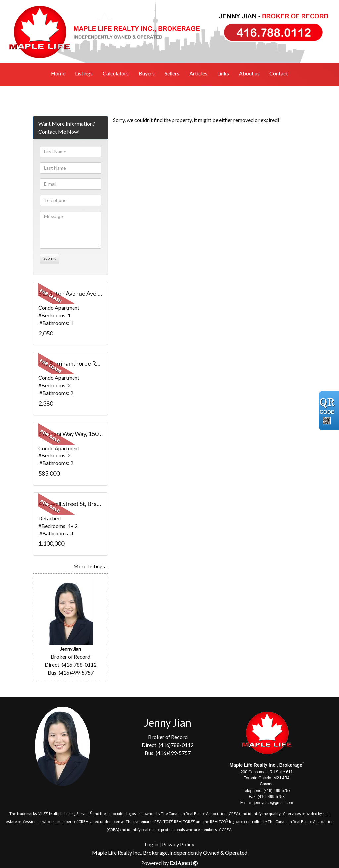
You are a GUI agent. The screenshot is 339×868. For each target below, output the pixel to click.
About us (249, 73)
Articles (198, 73)
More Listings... (91, 566)
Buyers (147, 73)
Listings (84, 73)
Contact (279, 73)
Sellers (172, 73)
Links (223, 73)
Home (58, 73)
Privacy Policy (178, 844)
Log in (151, 844)
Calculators (116, 73)
